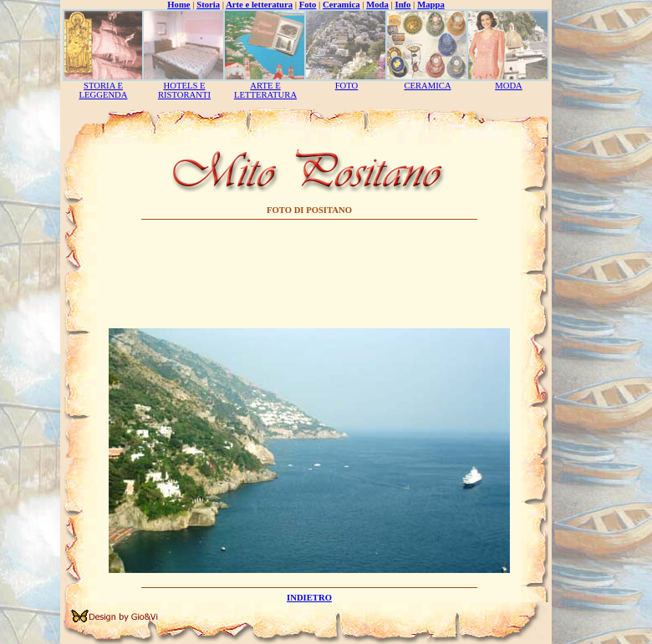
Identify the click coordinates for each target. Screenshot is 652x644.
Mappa (431, 5)
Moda (377, 5)
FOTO (347, 86)
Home (178, 5)
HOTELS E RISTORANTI (184, 90)
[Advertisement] (310, 276)
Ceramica (341, 5)
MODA (509, 86)
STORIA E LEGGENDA (103, 90)
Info (403, 5)
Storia (208, 5)
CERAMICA (427, 86)
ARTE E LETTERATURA (265, 90)
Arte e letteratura (259, 5)
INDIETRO (309, 598)
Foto (308, 5)
